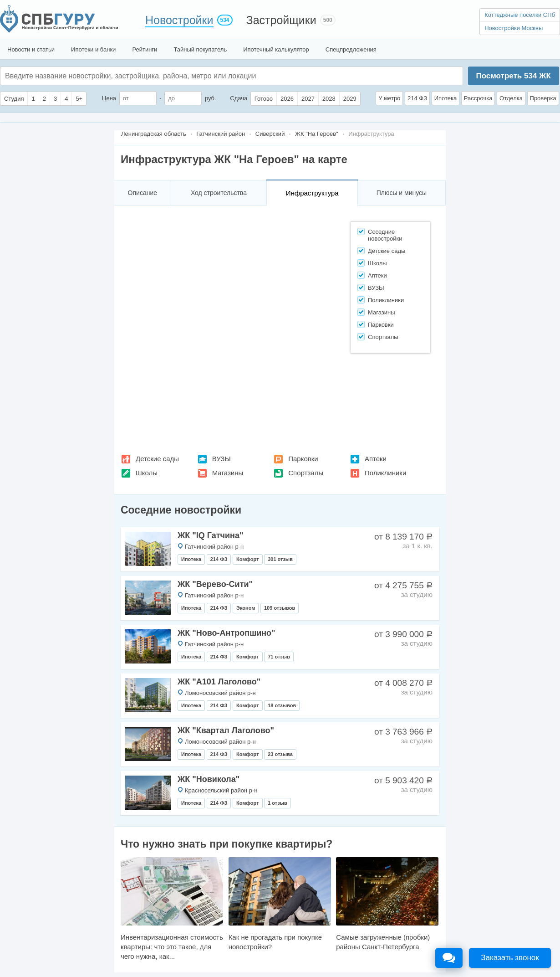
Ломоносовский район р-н (220, 693)
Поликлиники (385, 473)
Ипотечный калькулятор (276, 49)
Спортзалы (306, 473)
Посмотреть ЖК (513, 76)
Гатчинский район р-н (214, 547)
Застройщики (281, 20)
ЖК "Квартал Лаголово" (226, 730)
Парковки (303, 459)
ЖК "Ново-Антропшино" (227, 633)
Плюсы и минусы (402, 193)
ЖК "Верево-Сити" (215, 584)
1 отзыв (277, 803)
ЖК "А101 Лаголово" (219, 682)
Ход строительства (219, 193)
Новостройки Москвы (514, 28)
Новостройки (179, 20)
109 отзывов (280, 608)
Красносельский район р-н (221, 790)
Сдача (239, 98)
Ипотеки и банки (93, 49)
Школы (147, 473)
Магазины (228, 473)
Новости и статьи (31, 49)
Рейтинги (145, 49)
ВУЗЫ (221, 459)
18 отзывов (282, 705)
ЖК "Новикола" (209, 779)
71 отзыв (279, 657)
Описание (143, 193)
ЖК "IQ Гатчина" (211, 535)
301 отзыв (280, 559)
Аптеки (376, 459)
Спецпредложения (351, 49)
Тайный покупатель (200, 49)
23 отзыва (280, 754)
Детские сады (157, 459)
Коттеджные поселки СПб (520, 15)
